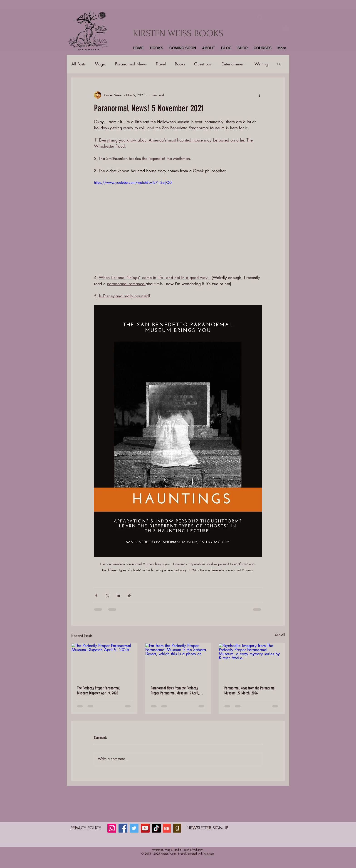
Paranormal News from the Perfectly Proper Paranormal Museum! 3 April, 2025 (175, 691)
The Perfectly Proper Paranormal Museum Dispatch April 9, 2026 (98, 691)
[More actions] (259, 95)
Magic (100, 64)
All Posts (78, 64)
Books (180, 64)
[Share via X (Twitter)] (107, 595)
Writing (261, 64)
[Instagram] (112, 828)
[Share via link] (130, 595)
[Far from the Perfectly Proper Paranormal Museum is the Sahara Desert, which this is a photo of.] (178, 662)
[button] (156, 48)
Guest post (203, 64)
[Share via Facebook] (96, 595)
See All (280, 635)
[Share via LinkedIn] (118, 595)
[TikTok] (156, 828)
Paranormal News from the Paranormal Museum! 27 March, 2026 (250, 691)
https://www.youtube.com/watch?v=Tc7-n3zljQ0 (133, 183)
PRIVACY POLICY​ (86, 828)
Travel (161, 64)
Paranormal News (131, 64)
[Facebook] (123, 828)
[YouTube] (145, 828)
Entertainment (234, 64)
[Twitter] (134, 828)
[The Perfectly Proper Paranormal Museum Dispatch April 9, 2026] (104, 662)
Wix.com (209, 854)
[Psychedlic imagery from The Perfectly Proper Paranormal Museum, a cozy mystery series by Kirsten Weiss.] (252, 662)
